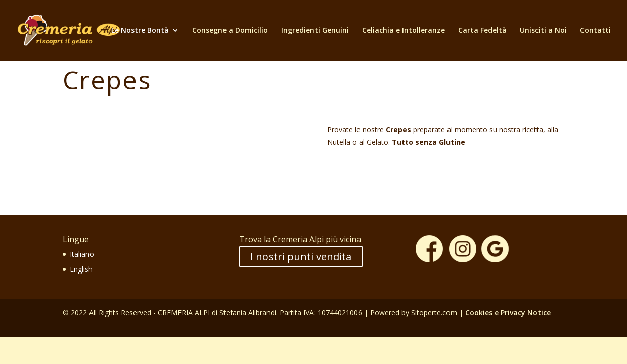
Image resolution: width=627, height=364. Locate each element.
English (81, 269)
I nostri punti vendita (301, 257)
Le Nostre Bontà (140, 31)
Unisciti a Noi (543, 31)
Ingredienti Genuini (315, 31)
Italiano (82, 254)
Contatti (595, 31)
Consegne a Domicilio (230, 31)
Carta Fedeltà (482, 31)
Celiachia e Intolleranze (404, 31)
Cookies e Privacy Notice (508, 313)
